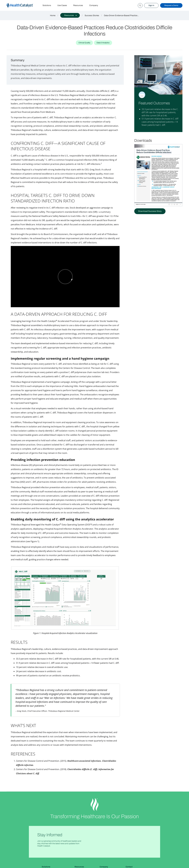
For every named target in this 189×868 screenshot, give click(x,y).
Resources (78, 5)
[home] (23, 5)
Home (53, 15)
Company (94, 5)
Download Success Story (150, 211)
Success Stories (92, 15)
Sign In (151, 5)
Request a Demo (171, 5)
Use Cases (62, 5)
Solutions (47, 5)
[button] (70, 15)
